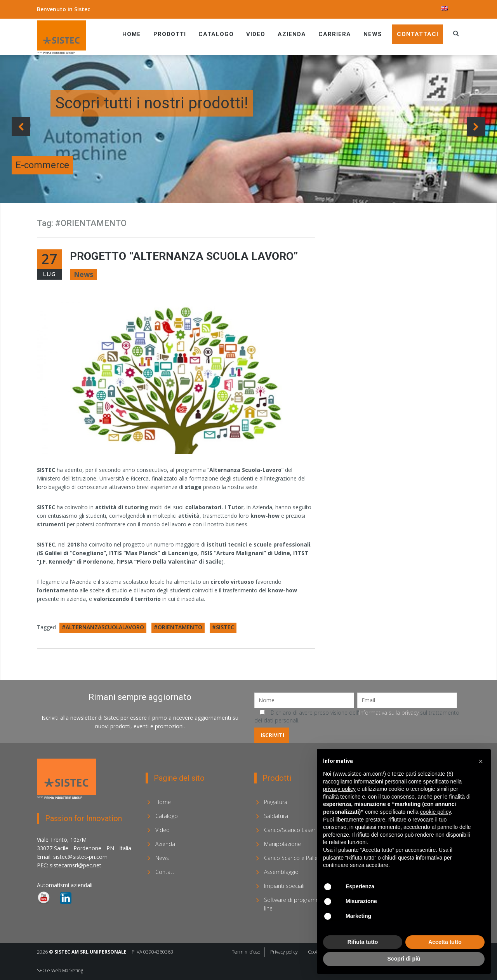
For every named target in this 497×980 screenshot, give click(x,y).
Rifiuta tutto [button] (363, 942)
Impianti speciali (284, 886)
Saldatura (276, 816)
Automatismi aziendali (65, 885)
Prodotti (170, 34)
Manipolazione (282, 844)
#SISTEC (223, 627)
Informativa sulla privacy (389, 713)
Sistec (82, 9)
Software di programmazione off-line (306, 904)
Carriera (335, 34)
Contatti (165, 872)
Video (256, 34)
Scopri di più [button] (404, 959)
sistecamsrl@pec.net (76, 865)
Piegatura (276, 802)
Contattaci (418, 34)
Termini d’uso (246, 952)
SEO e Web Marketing (60, 970)
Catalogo (216, 34)
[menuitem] (444, 8)
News (373, 34)
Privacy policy (284, 952)
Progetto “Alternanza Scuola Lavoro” (184, 256)
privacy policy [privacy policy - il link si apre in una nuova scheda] (339, 789)
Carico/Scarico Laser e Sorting (302, 830)
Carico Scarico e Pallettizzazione (304, 858)
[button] (481, 761)
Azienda (292, 34)
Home (132, 34)
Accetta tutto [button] (445, 942)
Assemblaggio (281, 872)
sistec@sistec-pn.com (80, 857)
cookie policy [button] (435, 812)
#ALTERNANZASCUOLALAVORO (103, 627)
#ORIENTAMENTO (178, 627)
